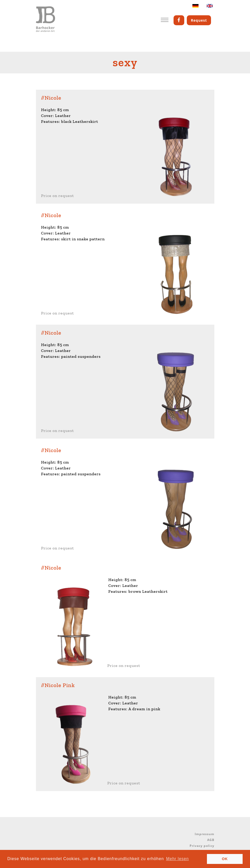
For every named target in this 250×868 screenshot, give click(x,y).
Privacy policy (202, 846)
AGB (211, 840)
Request (199, 20)
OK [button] (225, 859)
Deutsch (195, 7)
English (210, 7)
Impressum (205, 834)
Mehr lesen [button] (177, 859)
